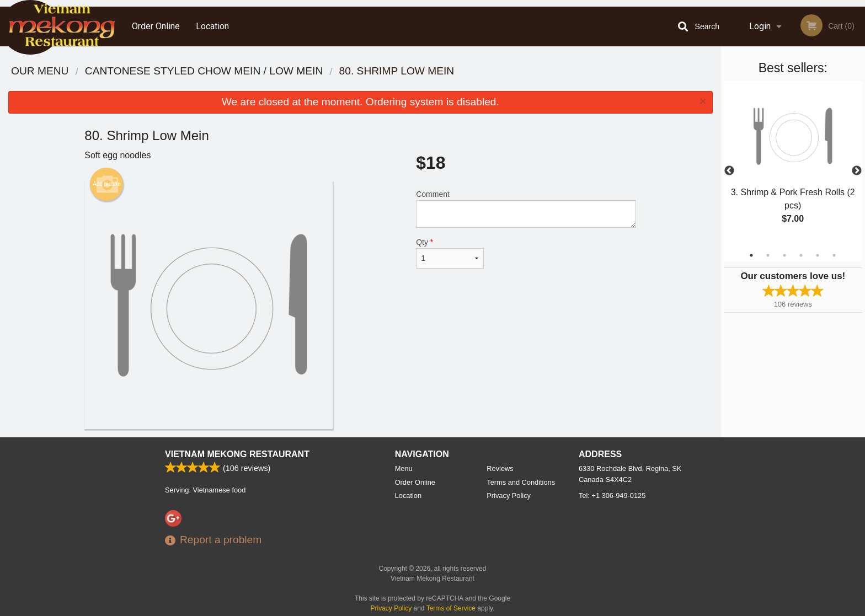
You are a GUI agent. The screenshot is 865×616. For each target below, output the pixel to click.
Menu (404, 468)
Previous (729, 171)
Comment (526, 209)
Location (212, 26)
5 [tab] (818, 255)
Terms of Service (451, 608)
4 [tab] (801, 255)
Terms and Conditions (521, 482)
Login (760, 26)
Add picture (107, 184)
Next (857, 171)
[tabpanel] (793, 164)
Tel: (612, 496)
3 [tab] (784, 255)
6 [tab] (834, 255)
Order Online (156, 26)
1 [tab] (751, 255)
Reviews (500, 468)
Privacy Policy (509, 496)
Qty (450, 253)
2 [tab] (768, 255)
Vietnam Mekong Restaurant (237, 454)
